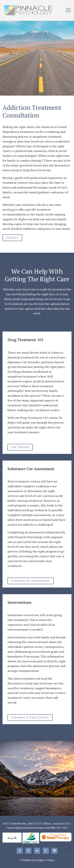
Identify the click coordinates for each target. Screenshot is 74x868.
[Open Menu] (68, 10)
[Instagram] (28, 851)
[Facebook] (20, 851)
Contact (12, 238)
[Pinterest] (46, 851)
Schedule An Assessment (31, 581)
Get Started (20, 447)
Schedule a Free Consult (30, 717)
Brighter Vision (45, 860)
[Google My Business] (54, 851)
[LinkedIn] (37, 851)
